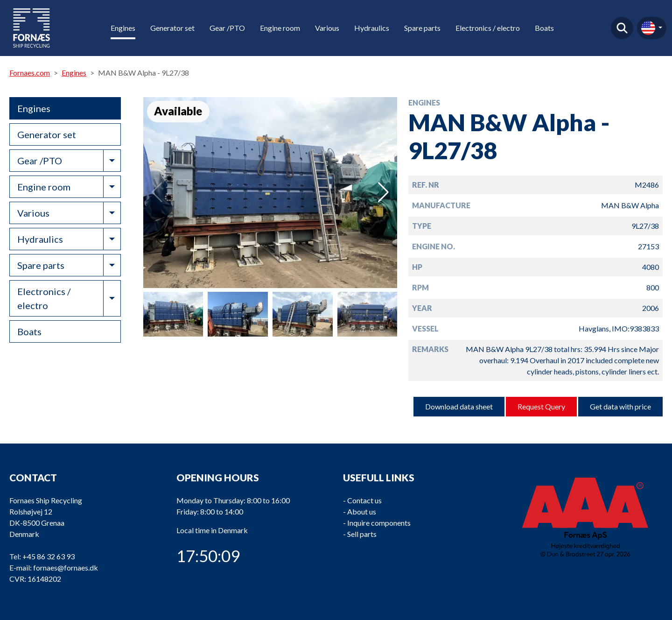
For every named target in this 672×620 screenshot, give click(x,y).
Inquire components (379, 523)
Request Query (541, 406)
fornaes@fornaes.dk (66, 567)
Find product (622, 28)
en (648, 28)
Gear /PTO (227, 28)
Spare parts (422, 28)
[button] (383, 192)
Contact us (364, 500)
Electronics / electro (488, 28)
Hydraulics (372, 28)
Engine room (280, 28)
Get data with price (620, 406)
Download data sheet (459, 406)
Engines (123, 28)
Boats (544, 28)
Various (327, 28)
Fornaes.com (30, 73)
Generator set (172, 28)
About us (362, 511)
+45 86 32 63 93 (49, 556)
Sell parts (362, 534)
